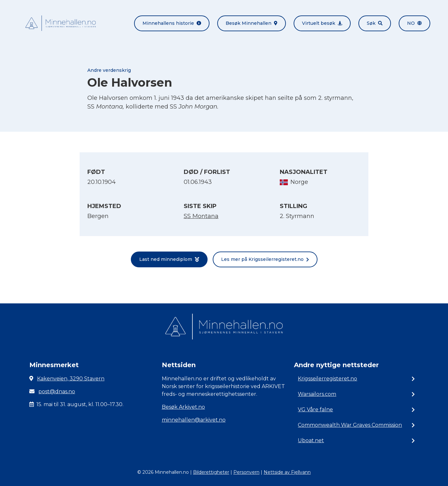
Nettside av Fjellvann (287, 472)
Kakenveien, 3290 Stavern (71, 379)
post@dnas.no (57, 391)
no (414, 23)
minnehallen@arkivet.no (194, 420)
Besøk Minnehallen (252, 23)
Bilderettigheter (211, 472)
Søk (375, 23)
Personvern (246, 472)
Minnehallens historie (172, 23)
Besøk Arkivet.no (183, 407)
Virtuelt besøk (322, 23)
